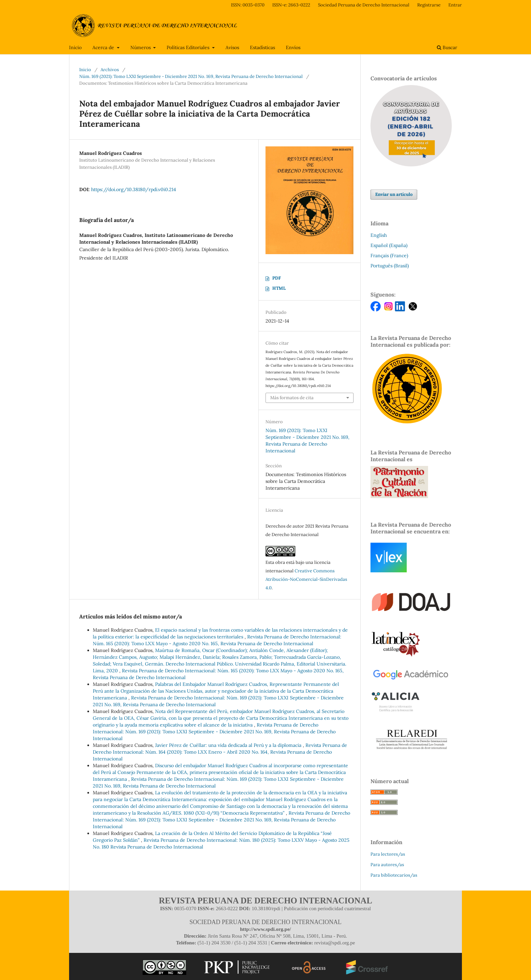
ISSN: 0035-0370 (248, 5)
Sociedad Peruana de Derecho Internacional (364, 5)
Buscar (447, 47)
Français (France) (389, 256)
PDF (277, 278)
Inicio (75, 47)
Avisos (232, 47)
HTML (279, 288)
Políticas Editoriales (189, 47)
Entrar (455, 5)
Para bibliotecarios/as (394, 875)
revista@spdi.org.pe (335, 943)
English (379, 235)
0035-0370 (185, 908)
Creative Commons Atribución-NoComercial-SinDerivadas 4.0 (306, 579)
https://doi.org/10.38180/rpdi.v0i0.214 (134, 189)
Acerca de (104, 47)
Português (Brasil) (390, 266)
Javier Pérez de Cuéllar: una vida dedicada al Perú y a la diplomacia (229, 745)
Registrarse (429, 5)
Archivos (110, 70)
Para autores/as (387, 865)
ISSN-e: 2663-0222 (291, 5)
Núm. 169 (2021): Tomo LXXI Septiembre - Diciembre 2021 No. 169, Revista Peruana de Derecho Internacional (191, 76)
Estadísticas (262, 47)
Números (141, 47)
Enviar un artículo (394, 194)
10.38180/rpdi (266, 908)
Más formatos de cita (292, 398)
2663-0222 (227, 908)
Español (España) (389, 245)
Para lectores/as (388, 854)
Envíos (293, 47)
